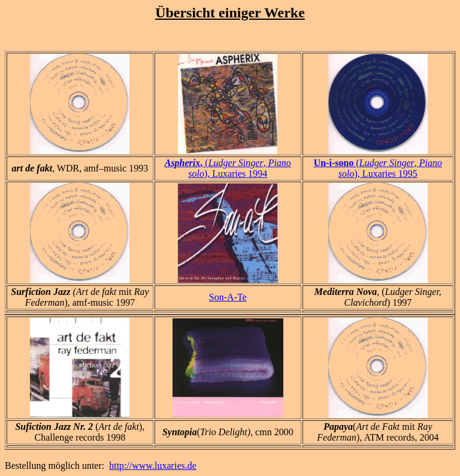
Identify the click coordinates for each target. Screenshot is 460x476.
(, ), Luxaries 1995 (390, 168)
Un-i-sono (334, 163)
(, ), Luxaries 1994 (240, 168)
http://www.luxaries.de (153, 466)
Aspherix (183, 163)
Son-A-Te (228, 297)
